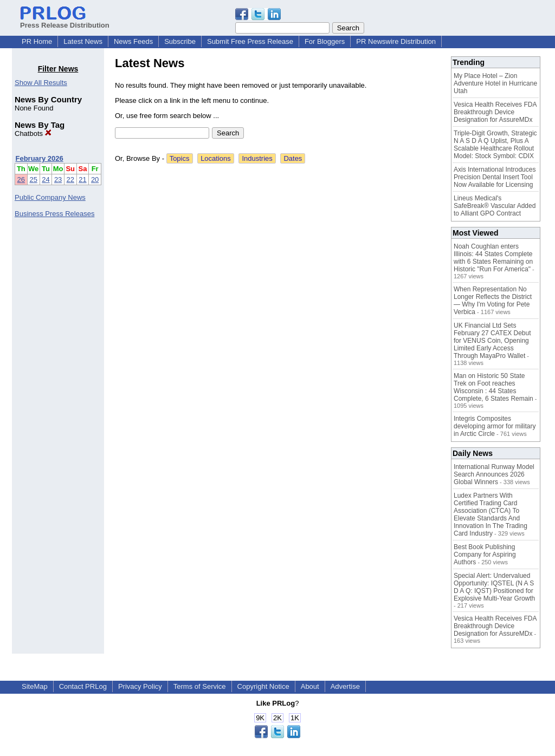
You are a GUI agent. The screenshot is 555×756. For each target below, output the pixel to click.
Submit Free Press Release (250, 41)
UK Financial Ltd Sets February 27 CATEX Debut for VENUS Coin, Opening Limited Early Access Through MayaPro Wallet (492, 341)
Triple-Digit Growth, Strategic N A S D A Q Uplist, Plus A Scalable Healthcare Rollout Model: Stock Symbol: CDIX (495, 145)
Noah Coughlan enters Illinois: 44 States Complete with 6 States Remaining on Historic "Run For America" (493, 258)
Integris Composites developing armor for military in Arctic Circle (495, 426)
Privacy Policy (140, 686)
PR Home (37, 41)
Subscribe (180, 41)
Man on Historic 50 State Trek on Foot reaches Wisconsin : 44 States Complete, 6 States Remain (493, 387)
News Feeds (133, 41)
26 (21, 180)
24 (46, 180)
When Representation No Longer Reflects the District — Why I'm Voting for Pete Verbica (493, 301)
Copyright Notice (263, 686)
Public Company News (50, 197)
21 (82, 180)
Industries (257, 158)
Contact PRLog (83, 686)
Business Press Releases (54, 214)
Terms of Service (200, 686)
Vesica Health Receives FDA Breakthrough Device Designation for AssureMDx (495, 112)
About (310, 686)
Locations (216, 158)
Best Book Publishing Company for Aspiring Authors (485, 555)
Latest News (83, 41)
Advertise (345, 686)
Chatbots (33, 133)
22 (70, 180)
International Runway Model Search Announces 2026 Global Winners (494, 474)
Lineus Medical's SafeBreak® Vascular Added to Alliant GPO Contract (495, 206)
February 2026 (40, 158)
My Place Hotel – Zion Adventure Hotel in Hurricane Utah (495, 83)
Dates (293, 158)
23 (58, 180)
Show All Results (41, 83)
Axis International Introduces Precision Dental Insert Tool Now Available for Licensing (495, 177)
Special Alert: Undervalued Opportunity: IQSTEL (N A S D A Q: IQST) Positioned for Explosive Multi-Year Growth (494, 587)
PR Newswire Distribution (396, 41)
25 (33, 180)
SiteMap (35, 686)
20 (95, 180)
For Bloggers (325, 41)
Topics (180, 158)
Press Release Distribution (65, 21)
